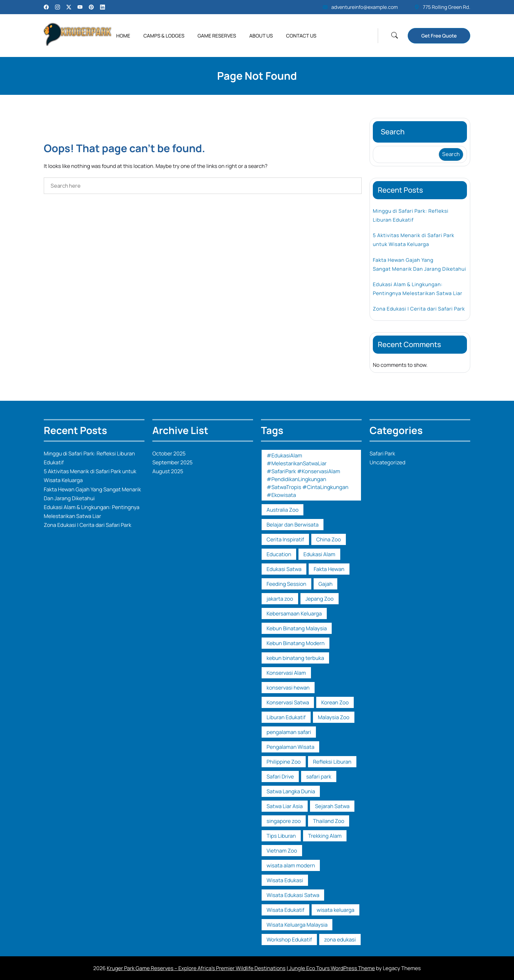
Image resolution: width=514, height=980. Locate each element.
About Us (261, 36)
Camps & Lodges (164, 36)
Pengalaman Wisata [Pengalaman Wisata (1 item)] (290, 747)
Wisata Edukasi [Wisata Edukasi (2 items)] (285, 880)
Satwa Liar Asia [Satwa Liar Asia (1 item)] (285, 806)
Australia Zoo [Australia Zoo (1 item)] (283, 510)
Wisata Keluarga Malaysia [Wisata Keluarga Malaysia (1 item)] (297, 925)
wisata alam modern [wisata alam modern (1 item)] (291, 865)
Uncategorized (387, 462)
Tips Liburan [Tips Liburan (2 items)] (281, 836)
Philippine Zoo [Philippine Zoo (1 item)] (284, 762)
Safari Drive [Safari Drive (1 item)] (280, 776)
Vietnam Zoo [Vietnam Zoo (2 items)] (282, 851)
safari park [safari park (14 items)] (319, 776)
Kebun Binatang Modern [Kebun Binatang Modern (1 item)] (296, 643)
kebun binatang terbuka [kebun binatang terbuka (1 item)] (295, 658)
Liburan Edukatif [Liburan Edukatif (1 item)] (286, 717)
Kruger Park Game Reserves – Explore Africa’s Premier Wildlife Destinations (196, 968)
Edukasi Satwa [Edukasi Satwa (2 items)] (284, 569)
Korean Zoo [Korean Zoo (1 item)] (335, 702)
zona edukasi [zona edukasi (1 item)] (340, 939)
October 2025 (169, 453)
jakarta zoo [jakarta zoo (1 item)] (280, 599)
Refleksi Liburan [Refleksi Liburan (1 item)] (332, 762)
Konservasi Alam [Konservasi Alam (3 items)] (286, 673)
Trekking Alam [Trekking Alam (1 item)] (325, 836)
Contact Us (301, 36)
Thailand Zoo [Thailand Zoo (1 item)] (329, 821)
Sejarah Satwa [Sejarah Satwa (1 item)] (332, 806)
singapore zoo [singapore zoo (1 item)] (284, 821)
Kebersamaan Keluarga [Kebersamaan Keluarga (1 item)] (294, 613)
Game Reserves (217, 36)
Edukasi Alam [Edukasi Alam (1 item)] (319, 554)
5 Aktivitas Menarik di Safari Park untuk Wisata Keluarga (414, 240)
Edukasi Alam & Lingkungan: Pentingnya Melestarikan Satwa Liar (418, 289)
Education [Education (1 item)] (279, 554)
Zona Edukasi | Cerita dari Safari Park (419, 309)
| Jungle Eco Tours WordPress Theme (331, 968)
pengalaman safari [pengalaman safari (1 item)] (289, 732)
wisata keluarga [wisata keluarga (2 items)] (335, 910)
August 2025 (168, 471)
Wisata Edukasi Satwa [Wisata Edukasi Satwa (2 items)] (293, 895)
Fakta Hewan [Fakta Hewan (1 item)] (329, 569)
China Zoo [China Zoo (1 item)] (329, 539)
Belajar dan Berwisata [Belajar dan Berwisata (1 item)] (293, 525)
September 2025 (172, 462)
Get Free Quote (439, 36)
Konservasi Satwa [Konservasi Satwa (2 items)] (288, 702)
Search (393, 132)
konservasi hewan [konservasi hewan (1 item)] (288, 688)
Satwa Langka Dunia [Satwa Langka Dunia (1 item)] (291, 791)
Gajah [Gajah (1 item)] (326, 584)
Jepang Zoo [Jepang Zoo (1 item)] (320, 599)
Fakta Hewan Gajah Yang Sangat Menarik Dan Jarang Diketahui (420, 264)
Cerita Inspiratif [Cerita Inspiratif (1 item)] (285, 539)
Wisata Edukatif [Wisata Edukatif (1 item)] (285, 910)
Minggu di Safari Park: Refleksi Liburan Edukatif (411, 215)
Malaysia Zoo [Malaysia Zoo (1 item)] (334, 717)
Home (123, 36)
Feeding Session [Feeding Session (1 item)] (286, 584)
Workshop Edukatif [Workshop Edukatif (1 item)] (289, 939)
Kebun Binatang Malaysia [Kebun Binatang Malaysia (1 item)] (297, 628)
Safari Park (382, 453)
